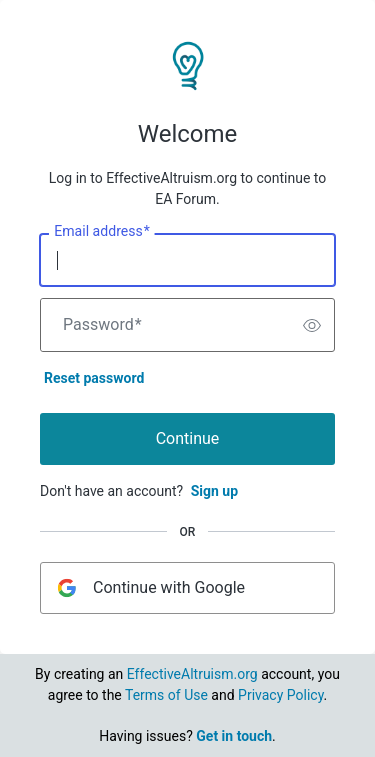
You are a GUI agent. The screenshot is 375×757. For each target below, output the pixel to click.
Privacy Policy (280, 695)
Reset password (94, 378)
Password (102, 325)
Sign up (214, 491)
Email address (101, 232)
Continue (188, 438)
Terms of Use (166, 695)
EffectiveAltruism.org (192, 674)
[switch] (312, 325)
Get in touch (234, 736)
